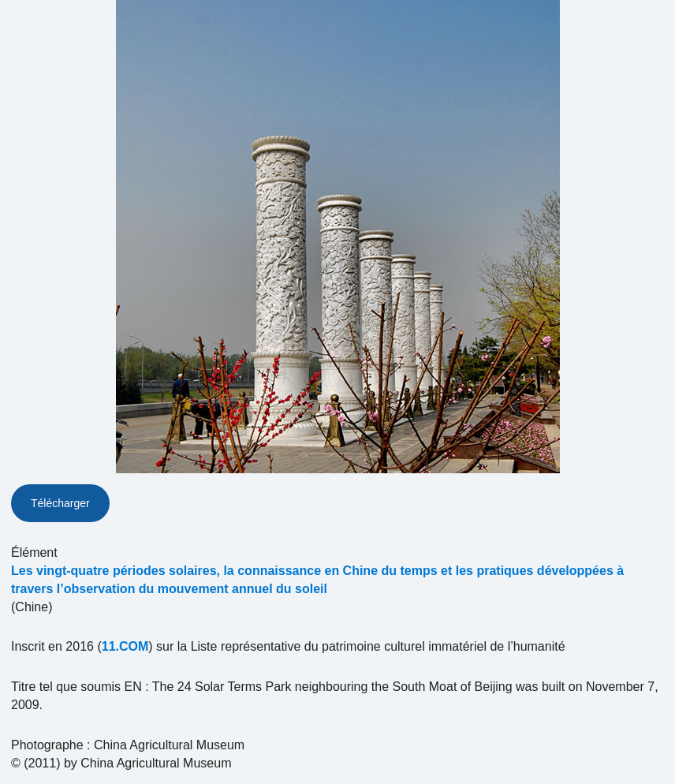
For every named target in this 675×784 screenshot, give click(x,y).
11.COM (125, 646)
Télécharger (60, 503)
